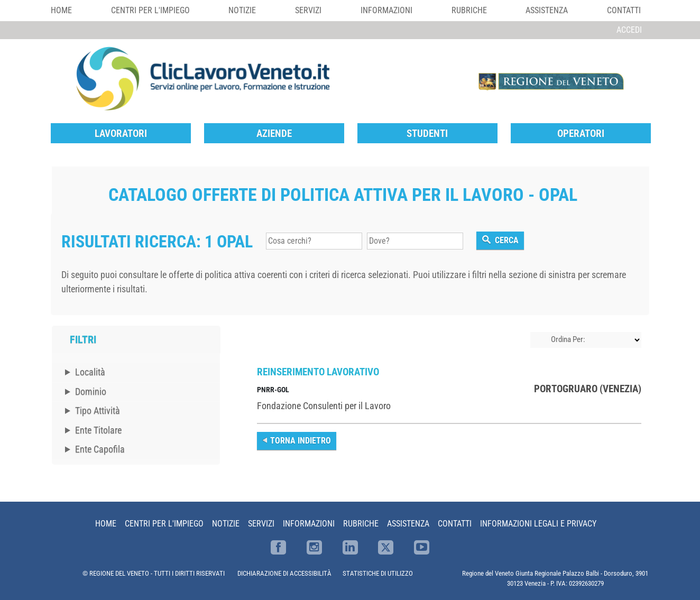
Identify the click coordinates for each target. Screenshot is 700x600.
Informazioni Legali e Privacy (538, 524)
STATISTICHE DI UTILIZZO (378, 573)
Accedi (629, 30)
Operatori (581, 133)
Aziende (274, 133)
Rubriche (469, 10)
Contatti (624, 10)
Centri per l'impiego (150, 10)
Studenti (427, 133)
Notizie (242, 10)
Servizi (308, 10)
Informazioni (386, 10)
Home (61, 10)
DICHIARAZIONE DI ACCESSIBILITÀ (284, 573)
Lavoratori (121, 133)
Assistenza (547, 10)
